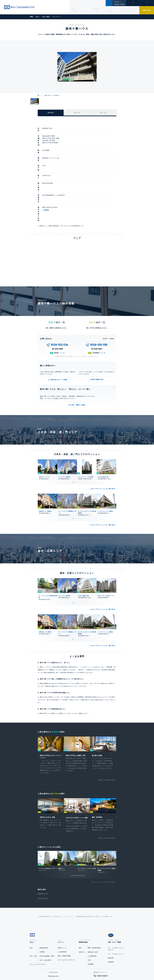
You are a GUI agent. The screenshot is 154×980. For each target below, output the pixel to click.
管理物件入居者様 (119, 4)
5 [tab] (79, 443)
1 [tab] (73, 443)
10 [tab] (84, 840)
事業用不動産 (91, 3)
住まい (73, 3)
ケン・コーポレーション (116, 919)
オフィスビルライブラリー (66, 925)
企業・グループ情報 (105, 3)
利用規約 (88, 972)
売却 (89, 925)
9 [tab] (82, 840)
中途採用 (111, 927)
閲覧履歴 (133, 4)
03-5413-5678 (57, 310)
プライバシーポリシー (74, 972)
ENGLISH (117, 2)
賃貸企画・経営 (93, 917)
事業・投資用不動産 (64, 921)
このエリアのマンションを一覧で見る (102, 450)
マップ (62, 314)
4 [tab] (78, 443)
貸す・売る (33, 921)
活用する (96, 8)
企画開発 (91, 929)
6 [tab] (81, 443)
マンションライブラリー (128, 10)
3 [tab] (76, 443)
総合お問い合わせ (57, 972)
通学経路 (56, 181)
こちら (72, 674)
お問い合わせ (147, 10)
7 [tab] (79, 840)
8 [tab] (81, 840)
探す (73, 8)
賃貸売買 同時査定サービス (70, 633)
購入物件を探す (43, 863)
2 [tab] (75, 443)
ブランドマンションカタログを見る (103, 846)
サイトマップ (98, 972)
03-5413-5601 (97, 310)
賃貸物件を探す (43, 858)
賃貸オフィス (62, 913)
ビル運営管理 (62, 917)
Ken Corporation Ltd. (19, 7)
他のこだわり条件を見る (107, 741)
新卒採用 (111, 923)
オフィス (81, 3)
